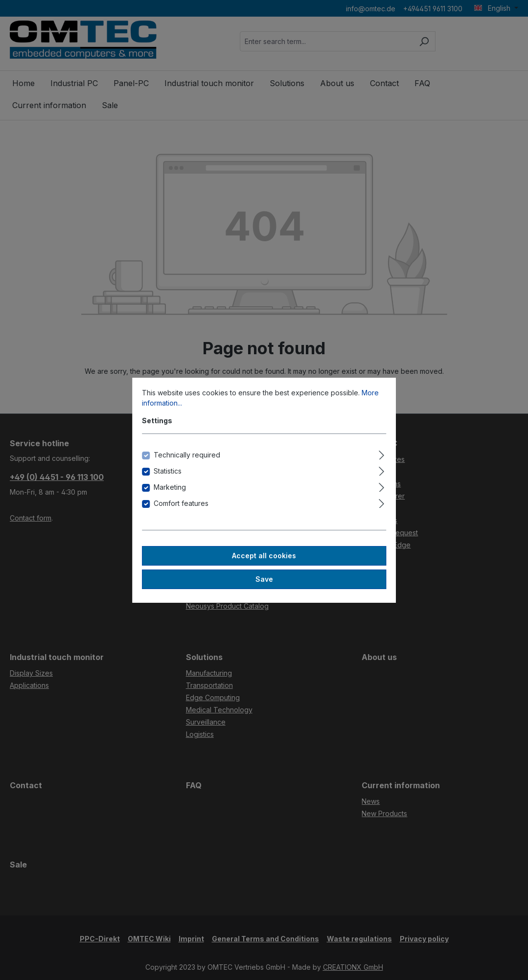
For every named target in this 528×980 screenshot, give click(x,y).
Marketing (170, 487)
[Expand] (381, 454)
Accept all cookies (264, 556)
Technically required (187, 455)
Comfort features (181, 503)
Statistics (168, 471)
